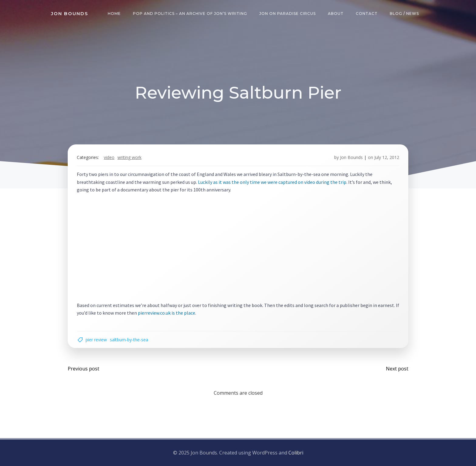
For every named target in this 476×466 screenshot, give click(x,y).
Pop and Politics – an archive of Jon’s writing (190, 14)
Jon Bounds (351, 157)
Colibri (296, 453)
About (336, 14)
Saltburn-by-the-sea (129, 340)
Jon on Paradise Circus (287, 14)
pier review (96, 340)
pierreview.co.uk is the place (167, 313)
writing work (129, 157)
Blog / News (404, 14)
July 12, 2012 (387, 157)
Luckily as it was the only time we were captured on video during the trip (272, 182)
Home (114, 14)
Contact (367, 14)
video (109, 157)
